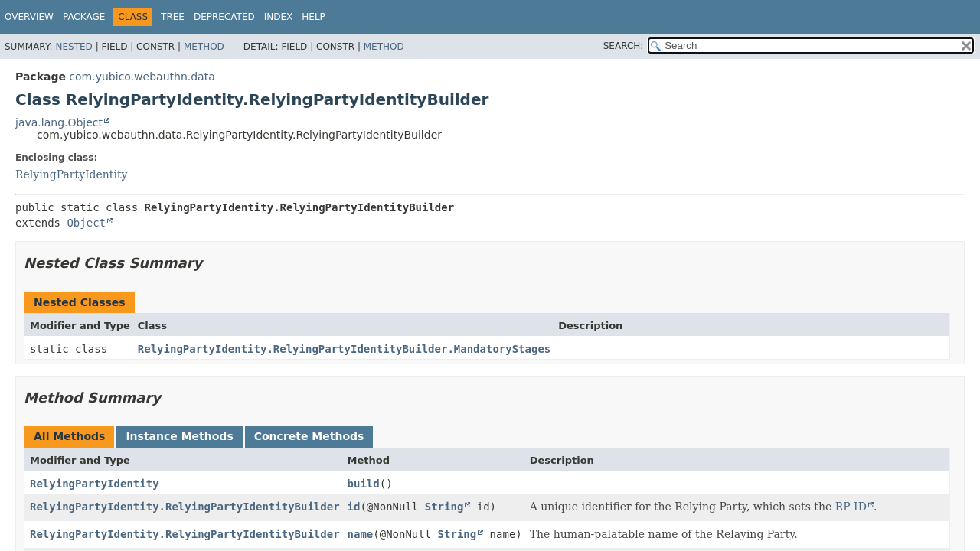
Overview (29, 17)
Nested (73, 47)
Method (204, 47)
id (354, 507)
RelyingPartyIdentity (71, 174)
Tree (173, 17)
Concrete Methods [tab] (309, 436)
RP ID (851, 507)
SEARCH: (624, 46)
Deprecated (224, 17)
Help (314, 17)
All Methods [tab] (69, 436)
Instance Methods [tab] (179, 436)
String (444, 507)
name (361, 534)
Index (279, 17)
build (364, 484)
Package (84, 17)
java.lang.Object (59, 122)
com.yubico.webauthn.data (142, 77)
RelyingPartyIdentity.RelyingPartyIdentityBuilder (185, 507)
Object (86, 223)
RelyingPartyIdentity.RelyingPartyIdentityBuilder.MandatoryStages (344, 349)
